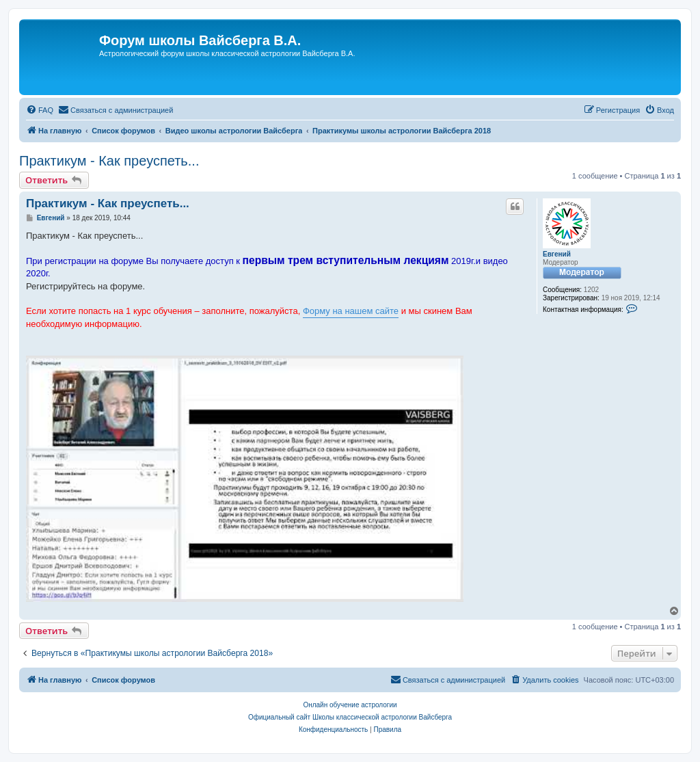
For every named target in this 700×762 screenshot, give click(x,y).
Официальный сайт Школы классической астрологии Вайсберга (350, 717)
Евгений (557, 254)
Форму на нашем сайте (351, 311)
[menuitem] (40, 110)
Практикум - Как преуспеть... (109, 161)
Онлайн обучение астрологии (350, 705)
